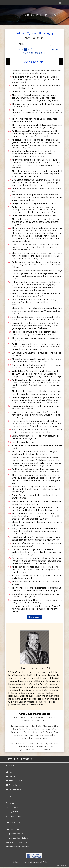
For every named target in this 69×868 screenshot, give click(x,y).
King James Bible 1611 (15, 834)
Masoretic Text (18, 744)
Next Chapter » (35, 617)
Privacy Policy (12, 812)
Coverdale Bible (33, 726)
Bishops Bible (32, 729)
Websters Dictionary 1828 (17, 842)
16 (25, 53)
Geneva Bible (52, 732)
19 (36, 53)
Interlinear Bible (14, 781)
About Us (10, 803)
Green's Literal (41, 738)
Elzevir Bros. (52, 718)
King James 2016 (36, 732)
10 (38, 49)
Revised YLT (51, 735)
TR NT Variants (43, 750)
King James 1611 (48, 729)
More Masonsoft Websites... (18, 847)
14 (53, 49)
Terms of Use (12, 807)
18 (32, 53)
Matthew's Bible (51, 726)
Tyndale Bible (17, 726)
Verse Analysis (13, 789)
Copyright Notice (13, 816)
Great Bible (19, 729)
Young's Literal (37, 735)
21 (44, 53)
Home (10, 772)
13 (49, 49)
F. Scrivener (28, 721)
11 (42, 49)
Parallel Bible (13, 785)
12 (45, 49)
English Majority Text (25, 747)
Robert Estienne (19, 718)
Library (10, 777)
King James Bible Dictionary (18, 838)
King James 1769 (18, 732)
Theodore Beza (37, 718)
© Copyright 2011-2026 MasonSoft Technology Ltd (34, 862)
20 (41, 53)
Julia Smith (27, 738)
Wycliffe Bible (51, 744)
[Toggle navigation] (60, 3)
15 (57, 49)
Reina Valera (41, 721)
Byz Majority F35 (26, 750)
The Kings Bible (13, 829)
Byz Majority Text (45, 747)
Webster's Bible (20, 735)
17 (29, 53)
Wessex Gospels (35, 744)
